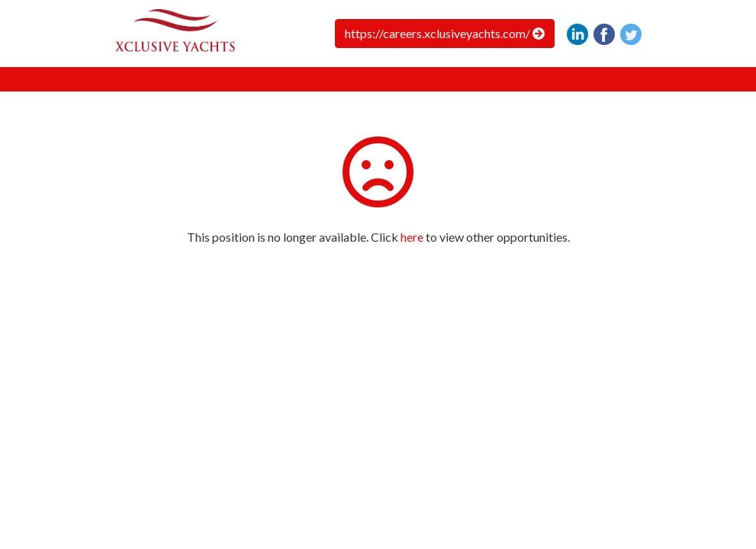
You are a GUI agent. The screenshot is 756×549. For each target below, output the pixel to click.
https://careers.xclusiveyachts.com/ (445, 33)
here (412, 237)
